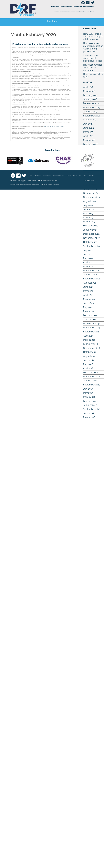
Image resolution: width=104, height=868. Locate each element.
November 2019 (91, 328)
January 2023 (90, 230)
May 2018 (88, 364)
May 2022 (88, 258)
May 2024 (88, 173)
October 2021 (90, 275)
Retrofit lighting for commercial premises (93, 67)
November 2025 (92, 107)
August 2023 (90, 201)
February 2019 (91, 344)
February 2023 (91, 226)
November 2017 (91, 377)
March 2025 (89, 140)
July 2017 (88, 389)
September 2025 (92, 116)
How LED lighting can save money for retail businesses (94, 37)
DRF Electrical (34, 9)
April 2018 (88, 368)
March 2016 (89, 417)
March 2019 (89, 340)
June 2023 (88, 209)
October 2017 (90, 381)
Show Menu (52, 21)
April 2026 (88, 87)
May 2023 (88, 214)
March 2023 (89, 222)
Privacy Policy (29, 184)
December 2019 (91, 324)
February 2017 (91, 401)
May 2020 (88, 307)
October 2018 (90, 352)
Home (31, 176)
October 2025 (90, 112)
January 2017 (90, 405)
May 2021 (88, 291)
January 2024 (90, 189)
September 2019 (92, 332)
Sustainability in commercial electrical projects (92, 58)
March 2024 (89, 181)
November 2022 (91, 238)
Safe (88, 160)
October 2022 (90, 242)
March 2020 (89, 311)
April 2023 (88, 218)
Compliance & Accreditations (59, 176)
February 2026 (91, 95)
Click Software (39, 160)
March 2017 (89, 397)
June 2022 (88, 254)
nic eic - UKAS (15, 160)
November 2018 (91, 348)
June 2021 (88, 287)
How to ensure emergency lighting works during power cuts (93, 47)
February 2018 (91, 373)
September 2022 (92, 246)
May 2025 (88, 132)
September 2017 (92, 385)
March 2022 (89, 267)
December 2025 (91, 103)
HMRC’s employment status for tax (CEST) (53, 126)
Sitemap (38, 184)
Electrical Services (47, 176)
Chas (63, 160)
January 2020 (90, 320)
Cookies (34, 184)
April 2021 (88, 295)
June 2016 (88, 413)
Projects (75, 176)
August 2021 (90, 283)
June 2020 (88, 303)
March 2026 (89, 91)
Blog (80, 176)
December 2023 (91, 193)
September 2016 (92, 409)
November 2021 (91, 271)
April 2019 (88, 336)
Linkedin (13, 176)
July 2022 (88, 250)
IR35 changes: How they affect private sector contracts (40, 44)
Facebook (18, 176)
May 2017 (88, 393)
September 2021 (92, 279)
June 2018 (88, 360)
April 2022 (88, 262)
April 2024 (88, 177)
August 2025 (90, 120)
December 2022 (91, 234)
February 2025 (91, 144)
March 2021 (89, 299)
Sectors (69, 176)
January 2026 (90, 99)
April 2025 (88, 136)
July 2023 (88, 205)
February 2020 (91, 315)
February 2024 (91, 185)
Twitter (24, 176)
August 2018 (90, 356)
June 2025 (88, 128)
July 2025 (88, 124)
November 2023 (92, 197)
